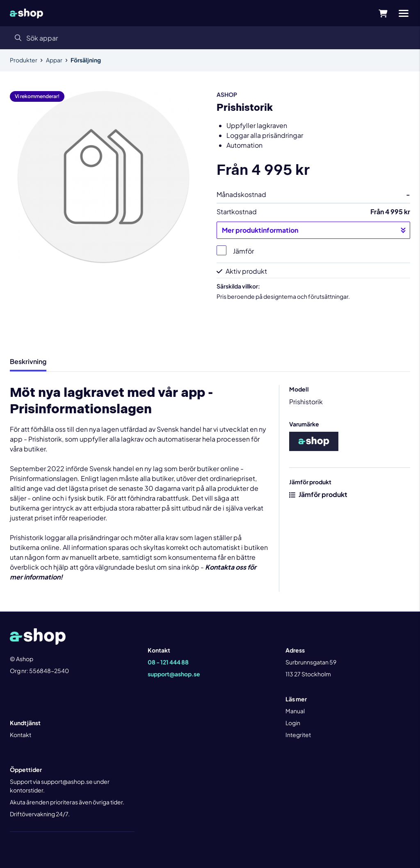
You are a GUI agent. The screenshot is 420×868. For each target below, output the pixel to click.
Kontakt (21, 735)
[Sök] (210, 38)
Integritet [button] (298, 735)
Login (293, 723)
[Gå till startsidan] (26, 13)
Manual (295, 711)
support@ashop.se (174, 674)
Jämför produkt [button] (318, 494)
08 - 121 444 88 (168, 662)
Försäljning (86, 60)
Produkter (24, 60)
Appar (54, 60)
